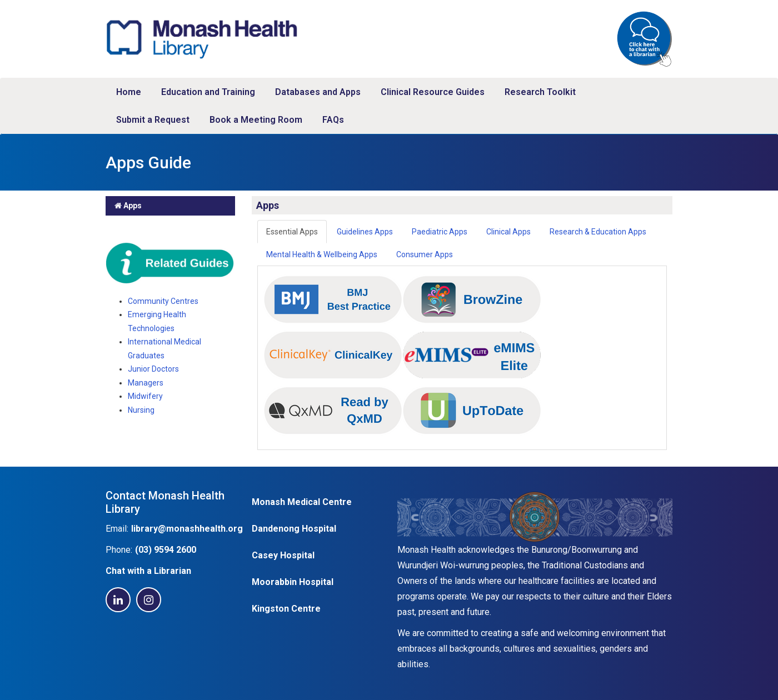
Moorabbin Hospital (293, 582)
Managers (146, 383)
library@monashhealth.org (187, 529)
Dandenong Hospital (294, 529)
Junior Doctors (153, 369)
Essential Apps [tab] (292, 232)
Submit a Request (153, 120)
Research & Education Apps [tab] (598, 232)
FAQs (333, 120)
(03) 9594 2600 (166, 550)
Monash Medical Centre (302, 502)
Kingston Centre (286, 609)
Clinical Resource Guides (433, 92)
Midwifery (145, 396)
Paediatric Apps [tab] (440, 232)
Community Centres (163, 301)
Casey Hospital (283, 555)
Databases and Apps (318, 92)
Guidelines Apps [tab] (365, 232)
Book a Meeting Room (256, 120)
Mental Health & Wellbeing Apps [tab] (322, 254)
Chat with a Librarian (148, 571)
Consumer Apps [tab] (425, 254)
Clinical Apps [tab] (508, 232)
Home (129, 92)
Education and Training (208, 92)
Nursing (141, 410)
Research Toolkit (540, 92)
